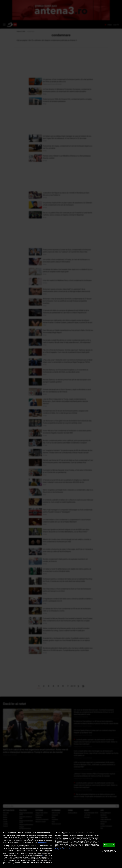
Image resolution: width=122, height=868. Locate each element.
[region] (61, 849)
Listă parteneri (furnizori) (63, 849)
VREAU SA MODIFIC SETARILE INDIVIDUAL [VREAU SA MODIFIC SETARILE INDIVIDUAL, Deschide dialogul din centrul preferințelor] (109, 851)
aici (43, 855)
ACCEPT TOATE (109, 845)
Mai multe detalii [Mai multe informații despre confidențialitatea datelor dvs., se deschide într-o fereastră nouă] (42, 842)
